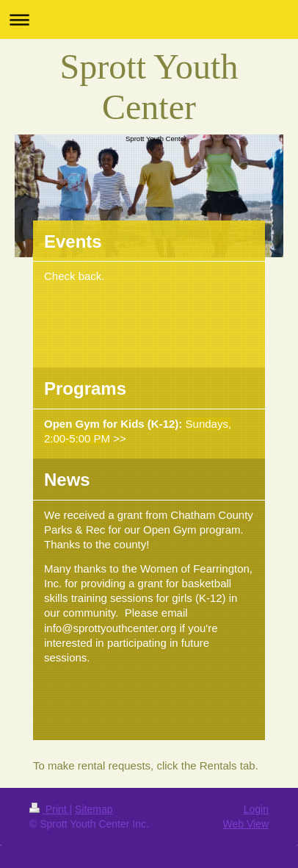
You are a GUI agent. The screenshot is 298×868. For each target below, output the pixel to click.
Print (50, 809)
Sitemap (94, 809)
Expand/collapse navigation (149, 19)
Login (256, 809)
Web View (246, 824)
